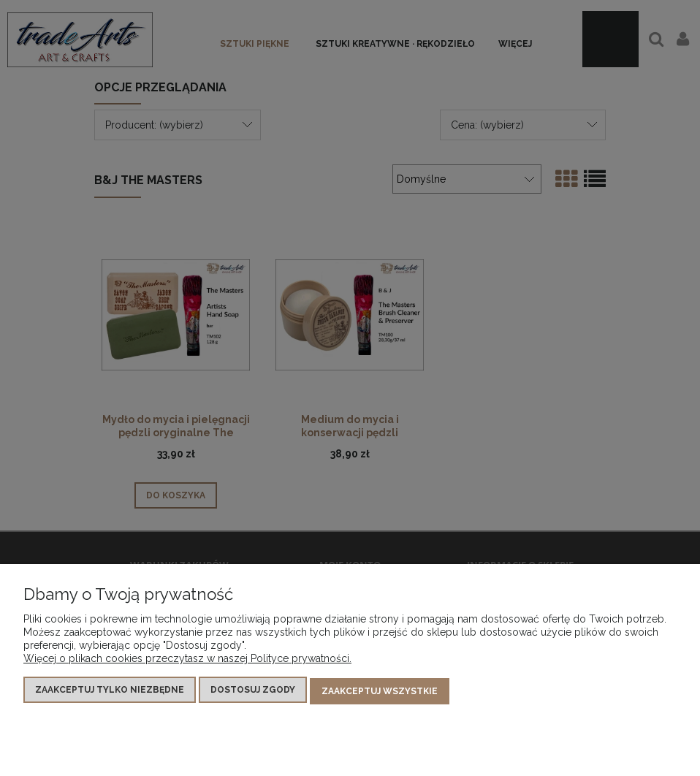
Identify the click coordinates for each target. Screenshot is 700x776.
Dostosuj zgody (253, 693)
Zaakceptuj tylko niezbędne (110, 693)
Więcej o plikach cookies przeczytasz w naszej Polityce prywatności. (187, 661)
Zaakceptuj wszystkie (380, 693)
